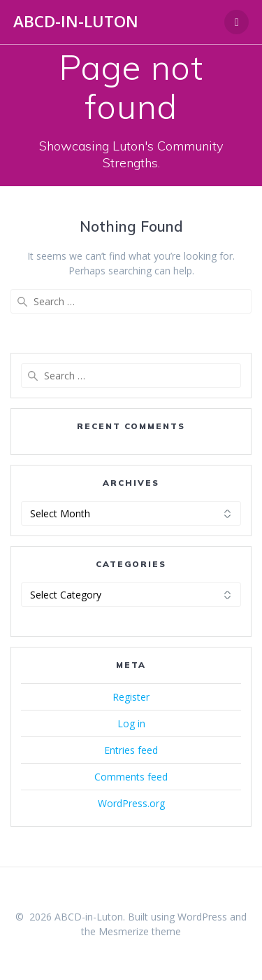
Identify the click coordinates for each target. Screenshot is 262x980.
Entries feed (131, 750)
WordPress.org (131, 803)
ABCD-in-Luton (76, 22)
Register (131, 697)
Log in (131, 723)
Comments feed (131, 777)
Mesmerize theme (140, 931)
